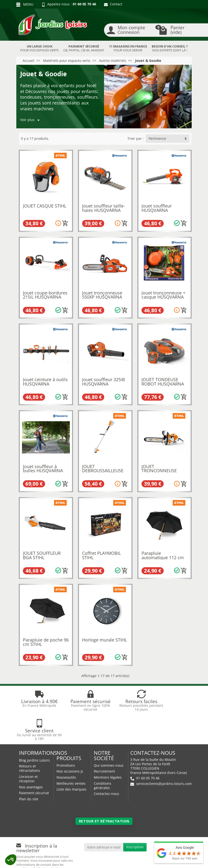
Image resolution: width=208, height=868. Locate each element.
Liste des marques (71, 760)
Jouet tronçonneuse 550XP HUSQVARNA (102, 295)
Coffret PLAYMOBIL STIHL (101, 555)
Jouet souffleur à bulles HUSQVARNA (43, 469)
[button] (11, 860)
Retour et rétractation (104, 792)
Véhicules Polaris (135, 860)
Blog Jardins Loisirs (34, 731)
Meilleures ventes (71, 754)
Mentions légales (108, 748)
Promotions (66, 736)
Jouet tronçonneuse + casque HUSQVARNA (163, 295)
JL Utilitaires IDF (95, 860)
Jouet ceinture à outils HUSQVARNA (45, 382)
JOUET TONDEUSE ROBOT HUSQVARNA (163, 382)
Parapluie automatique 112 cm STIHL (163, 557)
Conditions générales (103, 756)
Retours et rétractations (29, 739)
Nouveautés (66, 748)
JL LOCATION (152, 855)
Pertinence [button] (157, 138)
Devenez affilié (31, 860)
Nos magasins (93, 855)
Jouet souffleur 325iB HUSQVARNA (104, 382)
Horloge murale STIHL (104, 640)
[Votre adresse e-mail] (104, 818)
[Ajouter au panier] (65, 223)
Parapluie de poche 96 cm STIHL (46, 642)
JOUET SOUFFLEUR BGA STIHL (42, 555)
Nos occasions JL (70, 742)
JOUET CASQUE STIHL (45, 206)
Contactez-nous (106, 764)
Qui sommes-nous (109, 736)
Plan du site (29, 770)
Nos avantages (31, 758)
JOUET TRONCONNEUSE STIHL (159, 471)
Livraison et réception (28, 750)
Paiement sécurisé (34, 764)
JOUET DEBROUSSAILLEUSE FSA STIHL (103, 471)
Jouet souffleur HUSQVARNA (157, 208)
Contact (113, 4)
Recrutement (104, 742)
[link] (163, 819)
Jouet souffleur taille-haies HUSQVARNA (104, 208)
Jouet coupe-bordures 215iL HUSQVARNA (45, 295)
